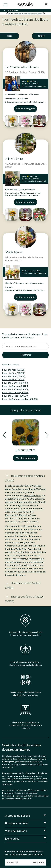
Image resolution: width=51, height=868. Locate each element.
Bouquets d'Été (26, 450)
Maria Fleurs (14, 252)
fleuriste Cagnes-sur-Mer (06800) (20, 399)
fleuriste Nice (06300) (14, 380)
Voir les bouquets (26, 458)
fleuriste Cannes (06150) (15, 386)
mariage (10, 562)
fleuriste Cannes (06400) (15, 383)
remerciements (36, 559)
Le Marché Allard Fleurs (22, 67)
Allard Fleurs (14, 159)
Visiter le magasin (26, 109)
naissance (38, 562)
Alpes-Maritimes (33, 496)
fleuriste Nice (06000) (14, 376)
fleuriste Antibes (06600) (15, 389)
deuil (18, 562)
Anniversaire (19, 559)
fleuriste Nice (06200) (14, 373)
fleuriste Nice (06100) (14, 370)
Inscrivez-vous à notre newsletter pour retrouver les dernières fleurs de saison (24, 853)
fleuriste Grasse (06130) (15, 393)
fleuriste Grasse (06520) (15, 396)
